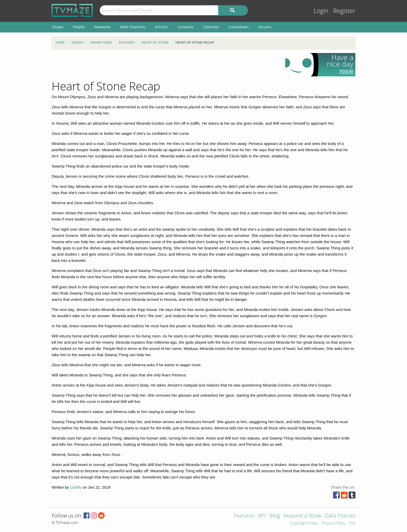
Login (321, 11)
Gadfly (76, 487)
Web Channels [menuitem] (133, 27)
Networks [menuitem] (102, 27)
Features (244, 516)
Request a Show (302, 516)
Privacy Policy (333, 523)
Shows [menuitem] (58, 27)
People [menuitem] (79, 27)
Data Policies (340, 516)
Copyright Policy (304, 523)
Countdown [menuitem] (239, 27)
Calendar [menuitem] (211, 27)
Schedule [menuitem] (186, 27)
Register (344, 11)
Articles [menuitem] (161, 27)
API (262, 516)
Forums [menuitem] (265, 27)
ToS (352, 523)
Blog (275, 516)
